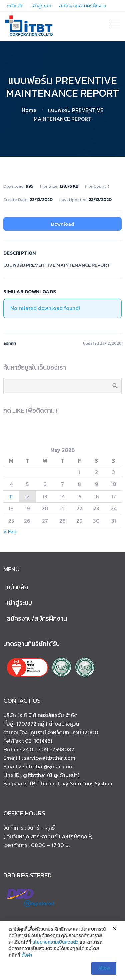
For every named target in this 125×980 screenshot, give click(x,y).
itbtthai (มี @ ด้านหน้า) (53, 775)
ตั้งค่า (27, 957)
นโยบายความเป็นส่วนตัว (55, 944)
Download (62, 224)
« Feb (10, 531)
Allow (104, 970)
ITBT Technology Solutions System (70, 783)
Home (29, 110)
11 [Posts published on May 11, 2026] (11, 496)
